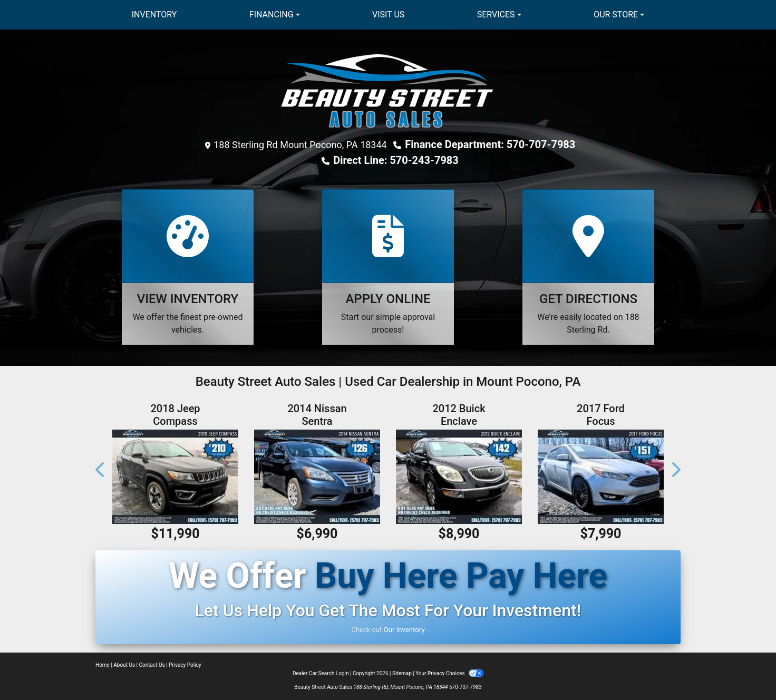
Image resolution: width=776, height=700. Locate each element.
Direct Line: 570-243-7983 (396, 160)
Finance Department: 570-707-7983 (490, 144)
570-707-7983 (465, 687)
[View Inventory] (188, 267)
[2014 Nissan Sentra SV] (317, 477)
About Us (124, 665)
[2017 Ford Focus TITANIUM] (601, 477)
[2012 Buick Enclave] (459, 477)
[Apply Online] (388, 267)
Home (103, 665)
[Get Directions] (588, 267)
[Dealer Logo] (388, 91)
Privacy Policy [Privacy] (185, 665)
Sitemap (402, 673)
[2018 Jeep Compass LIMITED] (175, 477)
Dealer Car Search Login (321, 673)
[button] (101, 470)
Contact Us (152, 665)
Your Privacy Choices (449, 673)
